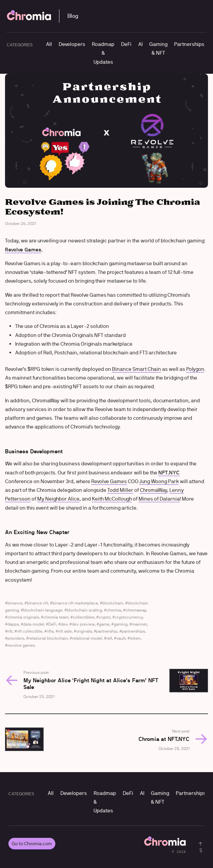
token (135, 638)
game (104, 624)
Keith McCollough (112, 499)
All (49, 44)
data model (34, 624)
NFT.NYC (169, 473)
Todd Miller (120, 490)
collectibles (84, 617)
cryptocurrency (129, 617)
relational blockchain (48, 638)
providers (16, 638)
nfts (50, 631)
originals (84, 631)
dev (64, 624)
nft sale (65, 631)
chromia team (56, 617)
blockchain (113, 603)
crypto (104, 617)
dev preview (83, 624)
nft (10, 631)
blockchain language (43, 610)
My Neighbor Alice (58, 499)
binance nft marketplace (75, 603)
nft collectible (30, 631)
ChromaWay (153, 490)
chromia (114, 610)
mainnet (139, 624)
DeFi (126, 44)
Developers (72, 44)
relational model (87, 638)
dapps (13, 624)
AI (140, 44)
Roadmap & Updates (103, 53)
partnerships (133, 631)
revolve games (21, 645)
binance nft (37, 603)
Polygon (195, 369)
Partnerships (189, 44)
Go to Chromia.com (32, 844)
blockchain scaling (84, 610)
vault (121, 638)
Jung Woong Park (159, 481)
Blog (73, 16)
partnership (107, 631)
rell (109, 638)
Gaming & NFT (158, 48)
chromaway (136, 610)
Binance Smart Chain (137, 369)
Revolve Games (109, 481)
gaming (121, 624)
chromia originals (23, 617)
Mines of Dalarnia (159, 499)
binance (15, 603)
